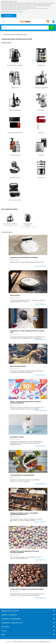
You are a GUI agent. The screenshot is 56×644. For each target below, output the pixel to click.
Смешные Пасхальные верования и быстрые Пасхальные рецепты (24, 552)
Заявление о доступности (12, 623)
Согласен (9, 16)
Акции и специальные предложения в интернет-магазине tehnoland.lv (26, 402)
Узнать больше (40, 266)
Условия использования (11, 619)
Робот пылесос (15, 295)
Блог (3, 635)
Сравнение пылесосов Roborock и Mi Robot (24, 257)
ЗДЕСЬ (21, 12)
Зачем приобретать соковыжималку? (22, 475)
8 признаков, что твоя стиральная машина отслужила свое (27, 331)
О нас (4, 631)
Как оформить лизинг (17, 437)
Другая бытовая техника (18, 366)
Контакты (5, 627)
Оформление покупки (10, 611)
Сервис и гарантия (9, 615)
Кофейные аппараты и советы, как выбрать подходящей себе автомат (24, 514)
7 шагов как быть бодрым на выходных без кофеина (27, 589)
